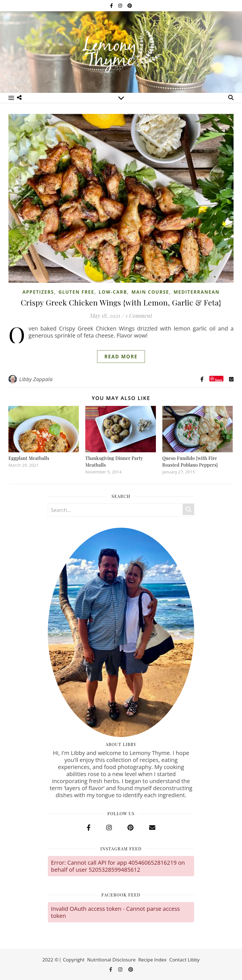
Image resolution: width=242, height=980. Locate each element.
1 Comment (139, 315)
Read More (121, 357)
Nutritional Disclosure (111, 960)
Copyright (74, 960)
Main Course (150, 292)
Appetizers (38, 292)
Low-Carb (113, 292)
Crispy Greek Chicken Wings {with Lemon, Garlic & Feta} (121, 302)
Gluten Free (76, 292)
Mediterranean (197, 292)
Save (219, 380)
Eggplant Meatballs (29, 458)
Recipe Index (152, 960)
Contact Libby (184, 960)
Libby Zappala (36, 379)
